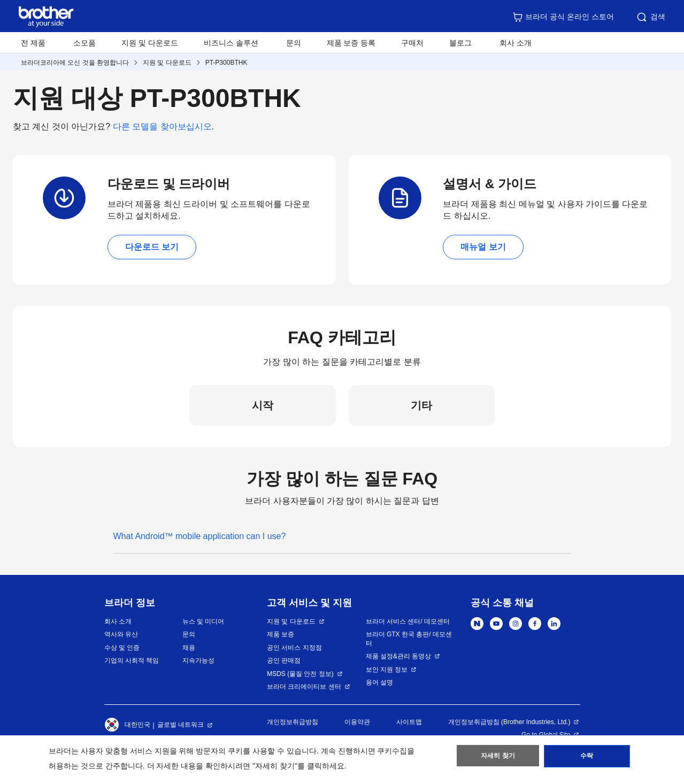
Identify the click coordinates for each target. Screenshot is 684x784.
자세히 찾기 (498, 758)
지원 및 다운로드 (150, 43)
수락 (587, 758)
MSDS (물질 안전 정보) (300, 674)
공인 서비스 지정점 (294, 648)
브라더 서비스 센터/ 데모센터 (408, 621)
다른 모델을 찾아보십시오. (163, 126)
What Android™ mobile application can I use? (200, 536)
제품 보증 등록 (351, 43)
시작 (263, 405)
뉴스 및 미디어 (203, 621)
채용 (189, 648)
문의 (294, 43)
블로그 (460, 43)
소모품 (84, 43)
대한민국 (127, 725)
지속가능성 (198, 660)
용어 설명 (379, 682)
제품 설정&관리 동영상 (399, 656)
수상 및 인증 (122, 648)
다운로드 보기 (152, 247)
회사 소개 (118, 621)
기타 (421, 405)
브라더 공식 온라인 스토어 (563, 17)
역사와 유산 (121, 634)
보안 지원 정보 (387, 670)
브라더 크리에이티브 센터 (304, 687)
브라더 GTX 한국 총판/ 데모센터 (409, 639)
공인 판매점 (284, 660)
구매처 (412, 43)
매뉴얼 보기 (483, 247)
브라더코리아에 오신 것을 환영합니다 (75, 63)
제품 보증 (280, 634)
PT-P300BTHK (226, 63)
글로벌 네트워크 (180, 725)
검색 (650, 17)
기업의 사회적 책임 (132, 660)
